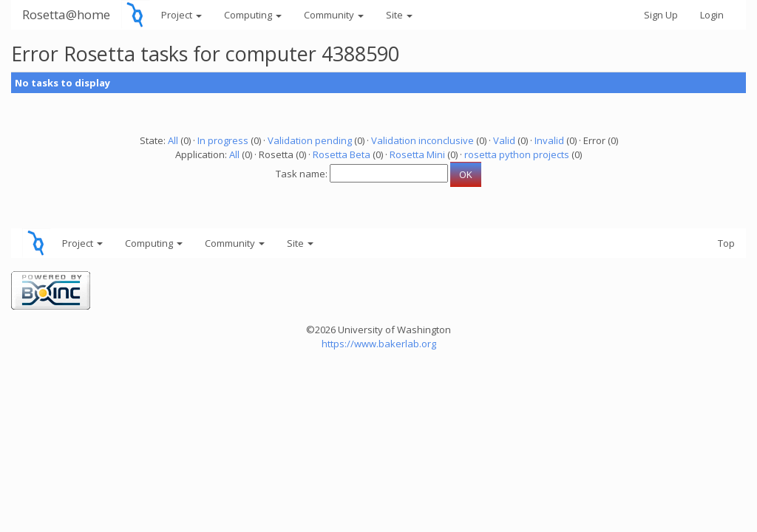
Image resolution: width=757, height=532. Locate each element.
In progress (223, 140)
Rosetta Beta (342, 154)
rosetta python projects (517, 154)
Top (726, 243)
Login (712, 15)
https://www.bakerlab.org (379, 344)
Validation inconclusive (422, 140)
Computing (253, 15)
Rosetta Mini (417, 154)
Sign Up (661, 15)
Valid (504, 140)
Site (399, 15)
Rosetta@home (66, 14)
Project (181, 15)
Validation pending (310, 140)
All (173, 140)
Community (334, 15)
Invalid (549, 140)
